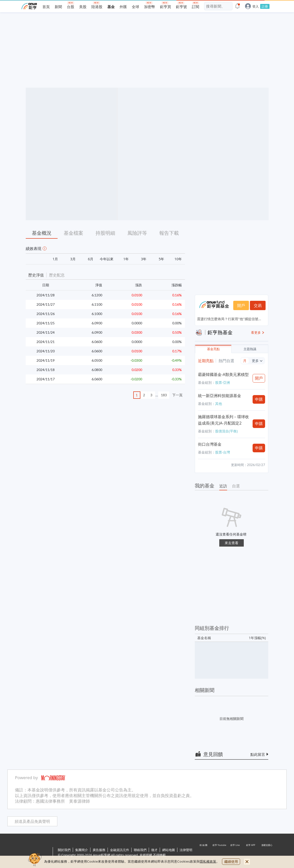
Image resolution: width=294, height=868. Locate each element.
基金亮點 (213, 349)
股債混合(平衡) (226, 431)
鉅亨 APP (251, 853)
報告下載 (169, 233)
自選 (236, 486)
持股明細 (105, 233)
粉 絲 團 (204, 853)
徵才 (154, 850)
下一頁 (177, 395)
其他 (219, 404)
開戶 (241, 305)
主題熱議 (250, 349)
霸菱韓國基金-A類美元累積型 (223, 374)
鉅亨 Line (235, 853)
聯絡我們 (140, 850)
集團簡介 (82, 850)
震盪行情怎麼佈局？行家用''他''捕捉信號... (229, 319)
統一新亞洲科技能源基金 (220, 396)
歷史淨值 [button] (36, 275)
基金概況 (42, 233)
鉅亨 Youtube (220, 853)
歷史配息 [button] (57, 275)
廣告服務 (99, 850)
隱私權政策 (208, 861)
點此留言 (258, 754)
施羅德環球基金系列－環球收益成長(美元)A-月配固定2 (223, 420)
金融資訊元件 (120, 850)
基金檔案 (73, 233)
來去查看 (232, 543)
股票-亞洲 (223, 382)
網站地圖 (169, 850)
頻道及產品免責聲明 (32, 821)
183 (164, 395)
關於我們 (64, 850)
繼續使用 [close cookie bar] (231, 861)
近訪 (223, 486)
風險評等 (137, 233)
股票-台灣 (223, 452)
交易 (258, 305)
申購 (259, 399)
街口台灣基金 (210, 444)
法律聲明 (186, 850)
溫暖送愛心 (267, 853)
